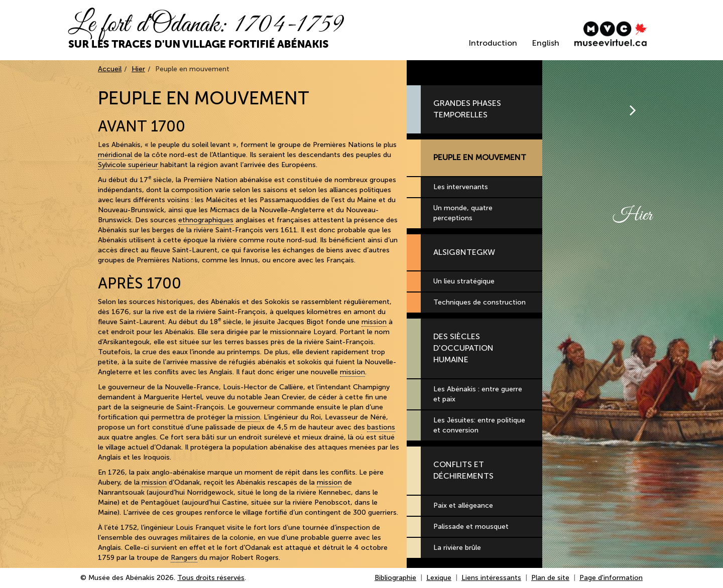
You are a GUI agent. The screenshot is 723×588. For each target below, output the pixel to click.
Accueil (110, 69)
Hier (138, 69)
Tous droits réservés (211, 578)
